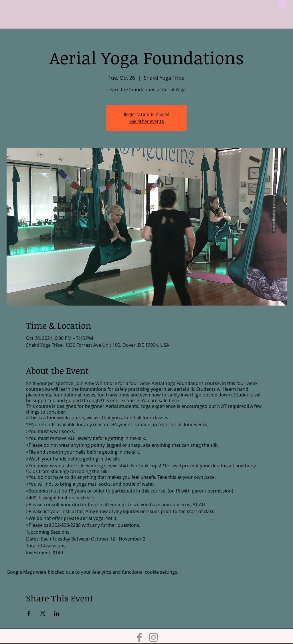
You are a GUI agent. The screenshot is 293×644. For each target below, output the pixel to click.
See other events (147, 121)
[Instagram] (153, 637)
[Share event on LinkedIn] (57, 613)
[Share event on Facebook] (29, 613)
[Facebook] (139, 637)
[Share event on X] (43, 613)
